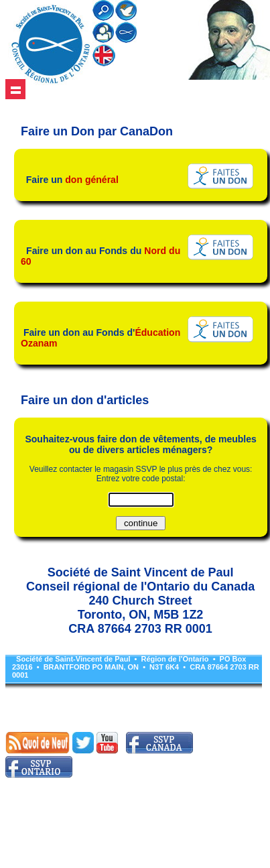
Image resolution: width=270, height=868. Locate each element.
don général (92, 180)
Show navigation (15, 89)
